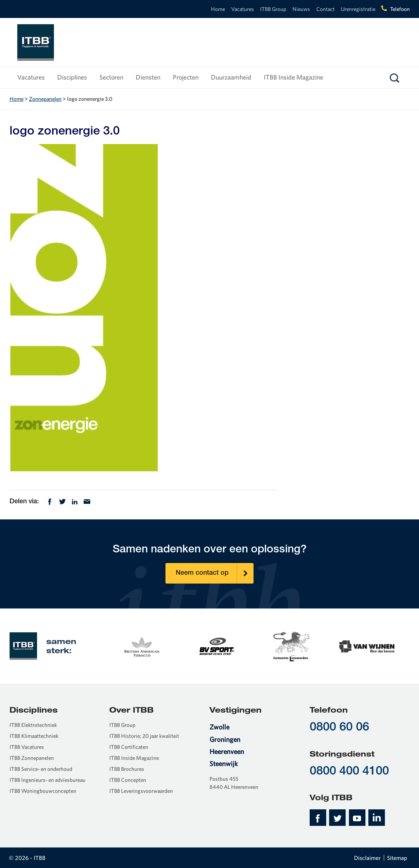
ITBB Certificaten (129, 747)
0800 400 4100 (349, 772)
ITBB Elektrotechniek (33, 725)
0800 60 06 (339, 728)
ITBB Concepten (128, 780)
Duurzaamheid (231, 77)
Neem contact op (215, 573)
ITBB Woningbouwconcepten (43, 791)
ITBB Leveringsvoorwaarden (141, 791)
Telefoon (400, 9)
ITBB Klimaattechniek (34, 736)
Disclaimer (367, 858)
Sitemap (397, 858)
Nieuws (301, 9)
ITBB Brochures (127, 769)
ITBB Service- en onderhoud (41, 769)
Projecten (186, 77)
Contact (325, 9)
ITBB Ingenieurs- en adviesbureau (48, 780)
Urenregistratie (358, 9)
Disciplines (72, 77)
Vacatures (243, 9)
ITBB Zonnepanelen (32, 758)
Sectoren (111, 77)
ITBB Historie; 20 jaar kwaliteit (144, 736)
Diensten (148, 77)
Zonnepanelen (45, 99)
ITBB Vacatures (27, 747)
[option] (141, 646)
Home (218, 9)
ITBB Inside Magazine (294, 77)
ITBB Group (273, 9)
